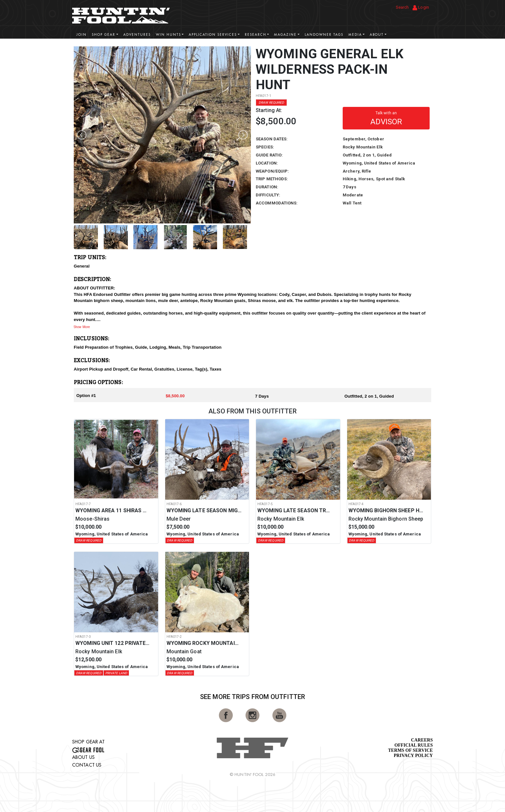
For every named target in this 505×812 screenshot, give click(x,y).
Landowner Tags (324, 35)
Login (421, 8)
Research (256, 35)
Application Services (213, 35)
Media (355, 35)
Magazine (285, 35)
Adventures (137, 35)
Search (402, 7)
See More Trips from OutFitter (252, 697)
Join (81, 35)
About (377, 35)
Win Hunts (168, 35)
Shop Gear (104, 35)
